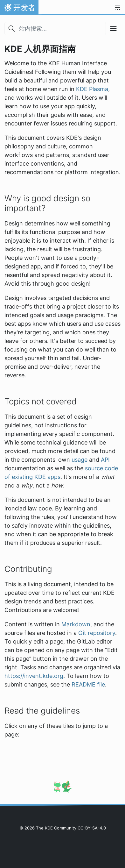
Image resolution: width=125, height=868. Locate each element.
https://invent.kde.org (34, 676)
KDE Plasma (92, 89)
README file (88, 684)
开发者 (19, 9)
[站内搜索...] (55, 28)
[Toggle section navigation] (113, 28)
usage (80, 460)
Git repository (97, 633)
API (105, 460)
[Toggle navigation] (117, 8)
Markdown (76, 624)
